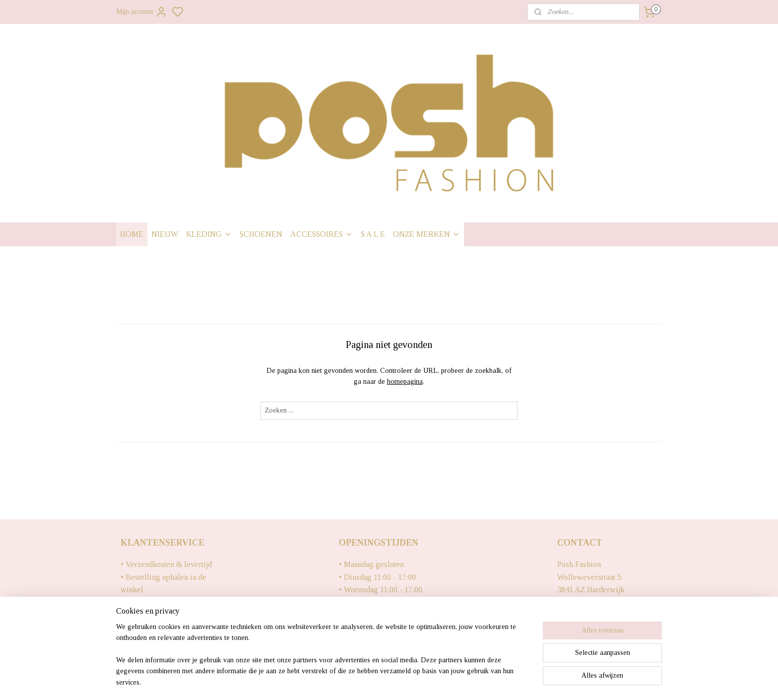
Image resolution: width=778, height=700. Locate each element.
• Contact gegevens (152, 615)
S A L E (373, 234)
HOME (132, 234)
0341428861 (577, 615)
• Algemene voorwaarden (162, 640)
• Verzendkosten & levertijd (166, 564)
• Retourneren (143, 602)
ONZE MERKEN (426, 234)
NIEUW (165, 234)
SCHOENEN (261, 234)
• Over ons (138, 628)
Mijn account (142, 12)
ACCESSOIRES (322, 234)
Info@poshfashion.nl (591, 602)
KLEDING (209, 234)
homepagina (405, 382)
